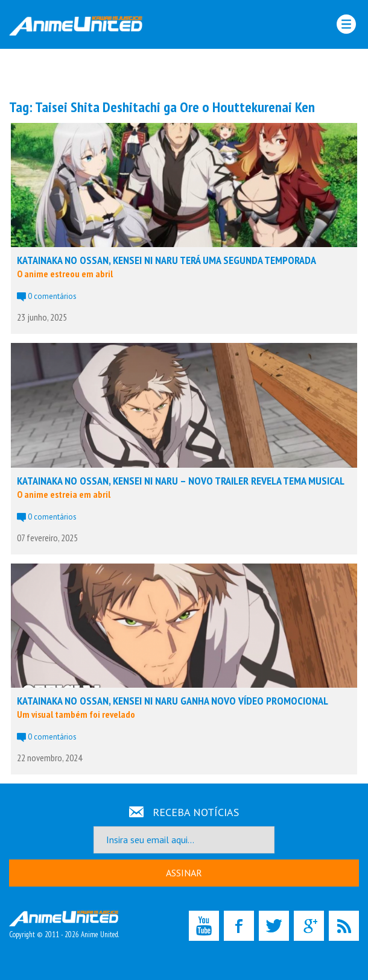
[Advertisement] (184, 73)
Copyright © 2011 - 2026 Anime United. (64, 925)
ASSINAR (184, 873)
